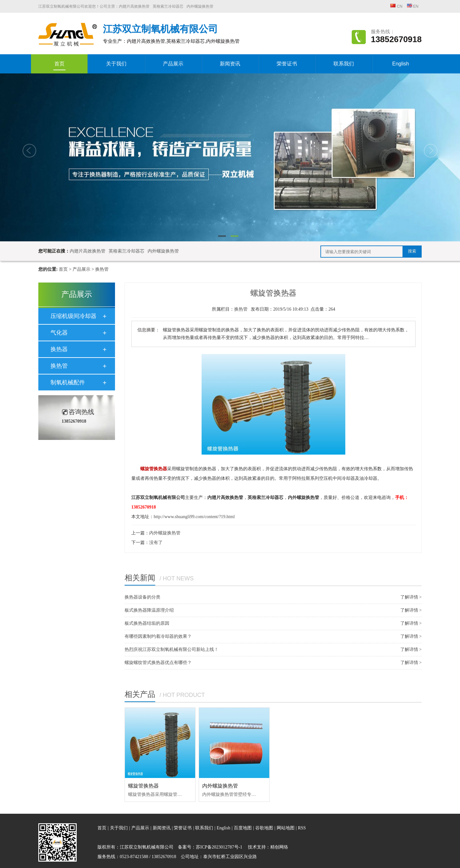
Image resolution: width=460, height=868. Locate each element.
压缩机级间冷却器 (73, 316)
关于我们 (116, 64)
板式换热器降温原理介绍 (149, 610)
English (401, 64)
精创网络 (279, 847)
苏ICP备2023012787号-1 (219, 847)
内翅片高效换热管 (134, 6)
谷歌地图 (264, 828)
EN (413, 6)
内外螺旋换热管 (200, 6)
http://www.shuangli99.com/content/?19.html (194, 517)
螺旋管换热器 (143, 786)
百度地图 (243, 828)
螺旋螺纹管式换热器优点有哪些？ (158, 663)
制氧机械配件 (68, 382)
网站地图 (286, 828)
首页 (59, 66)
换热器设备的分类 (142, 597)
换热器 (59, 349)
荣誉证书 (287, 64)
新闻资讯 (230, 64)
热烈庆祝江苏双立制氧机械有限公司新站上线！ (172, 649)
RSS (302, 828)
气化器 (59, 333)
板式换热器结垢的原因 (147, 623)
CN (396, 6)
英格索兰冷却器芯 (168, 6)
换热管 (102, 269)
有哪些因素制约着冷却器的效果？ (158, 636)
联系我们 (344, 64)
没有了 (156, 543)
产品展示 (173, 64)
